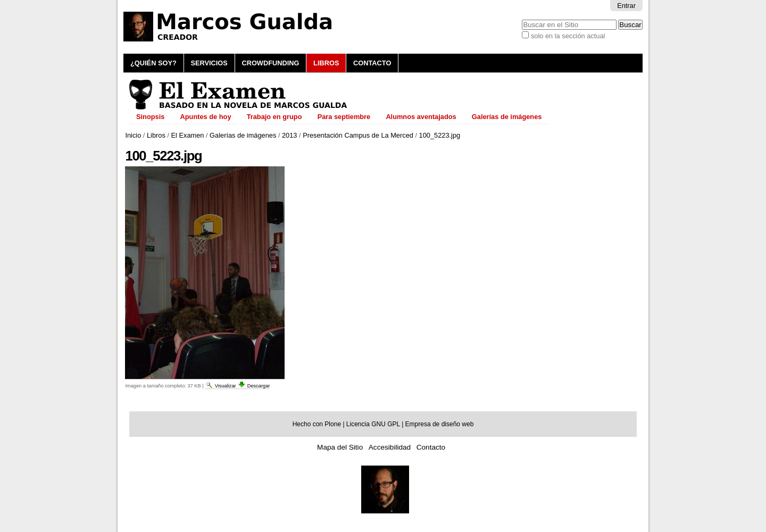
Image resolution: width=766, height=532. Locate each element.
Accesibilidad (390, 447)
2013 (289, 135)
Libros (326, 63)
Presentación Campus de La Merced (358, 135)
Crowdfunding (270, 63)
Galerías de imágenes (243, 135)
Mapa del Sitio (340, 447)
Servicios (209, 63)
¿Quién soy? (153, 63)
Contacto (372, 63)
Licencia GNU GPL (373, 424)
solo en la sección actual (568, 36)
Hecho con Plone (317, 424)
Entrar (626, 6)
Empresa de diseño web (440, 424)
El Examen (188, 135)
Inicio (133, 135)
